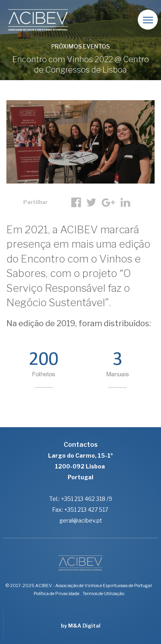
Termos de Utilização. (104, 594)
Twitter (91, 202)
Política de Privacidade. (57, 594)
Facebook (76, 202)
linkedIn (125, 202)
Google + (108, 202)
